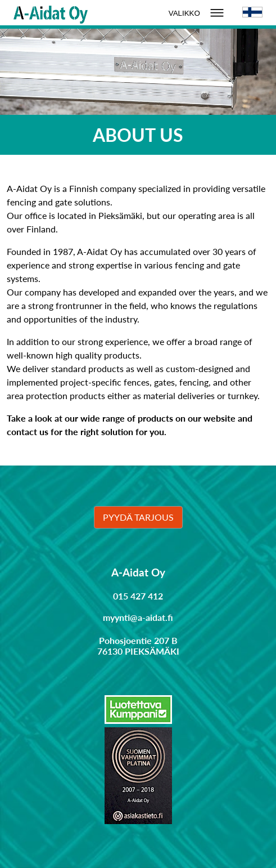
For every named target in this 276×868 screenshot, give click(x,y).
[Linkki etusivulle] (51, 13)
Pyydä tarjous (138, 517)
